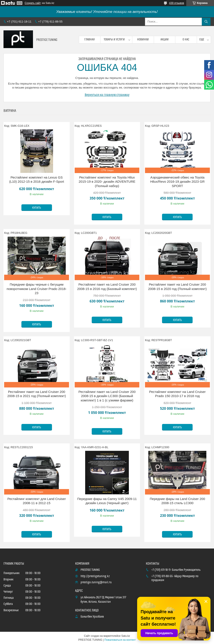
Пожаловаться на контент (120, 640)
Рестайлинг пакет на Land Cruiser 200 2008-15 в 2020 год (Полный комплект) (177, 287)
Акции (165, 40)
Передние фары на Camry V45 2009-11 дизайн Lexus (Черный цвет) (107, 501)
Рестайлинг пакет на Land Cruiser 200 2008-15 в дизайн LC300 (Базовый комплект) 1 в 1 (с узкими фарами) (107, 396)
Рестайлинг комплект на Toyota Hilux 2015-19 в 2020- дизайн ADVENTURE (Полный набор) (107, 182)
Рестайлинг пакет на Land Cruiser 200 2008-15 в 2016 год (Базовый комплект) (107, 287)
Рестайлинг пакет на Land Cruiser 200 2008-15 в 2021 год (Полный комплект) (36, 394)
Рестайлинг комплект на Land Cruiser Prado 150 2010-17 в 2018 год (177, 394)
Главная (90, 40)
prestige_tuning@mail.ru (96, 582)
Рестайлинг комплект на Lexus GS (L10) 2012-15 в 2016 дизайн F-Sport (37, 180)
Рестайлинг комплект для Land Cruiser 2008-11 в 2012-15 (37, 501)
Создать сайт (33, 3)
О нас (186, 40)
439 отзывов (177, 3)
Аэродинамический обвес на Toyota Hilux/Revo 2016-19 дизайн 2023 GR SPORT (177, 182)
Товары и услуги (114, 40)
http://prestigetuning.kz (95, 576)
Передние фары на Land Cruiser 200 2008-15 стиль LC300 (177, 501)
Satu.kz (126, 636)
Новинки (143, 40)
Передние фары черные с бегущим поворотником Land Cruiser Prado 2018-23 (37, 289)
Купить (37, 208)
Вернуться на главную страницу (107, 95)
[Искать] (206, 22)
